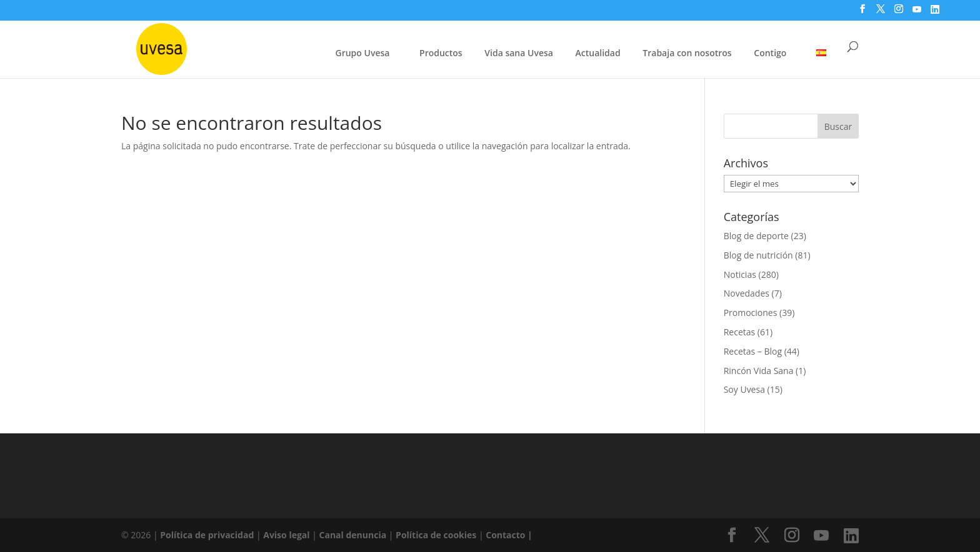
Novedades (747, 293)
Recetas (740, 332)
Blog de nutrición (758, 255)
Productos (441, 53)
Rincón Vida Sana (759, 371)
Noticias (740, 274)
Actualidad (598, 53)
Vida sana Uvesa (519, 54)
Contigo (770, 53)
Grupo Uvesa (363, 53)
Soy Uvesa (744, 389)
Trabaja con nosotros (687, 54)
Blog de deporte (756, 236)
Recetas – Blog (753, 351)
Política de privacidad (208, 535)
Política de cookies (437, 535)
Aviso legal (286, 535)
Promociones (751, 313)
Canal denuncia (353, 535)
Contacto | (509, 535)
